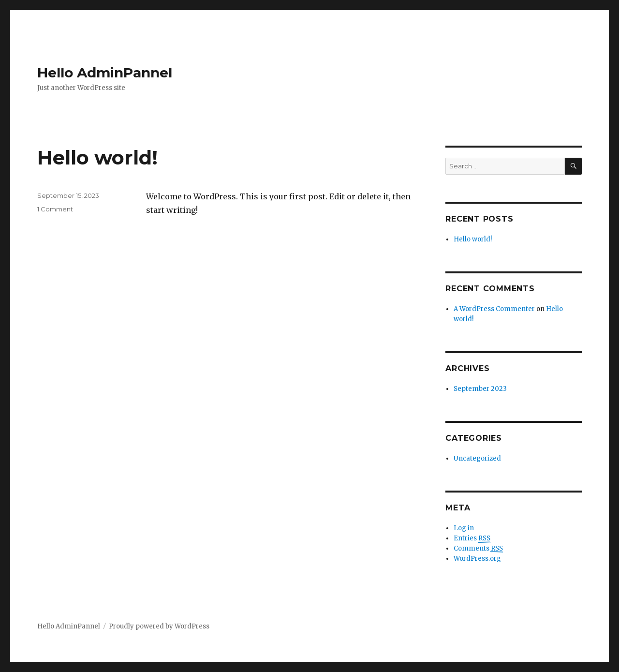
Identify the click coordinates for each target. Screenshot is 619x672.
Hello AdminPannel (105, 73)
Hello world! (97, 157)
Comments (478, 549)
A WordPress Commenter (494, 309)
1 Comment (55, 209)
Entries (472, 538)
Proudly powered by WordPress (159, 626)
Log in (464, 528)
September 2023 (480, 389)
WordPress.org (477, 559)
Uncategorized (477, 458)
